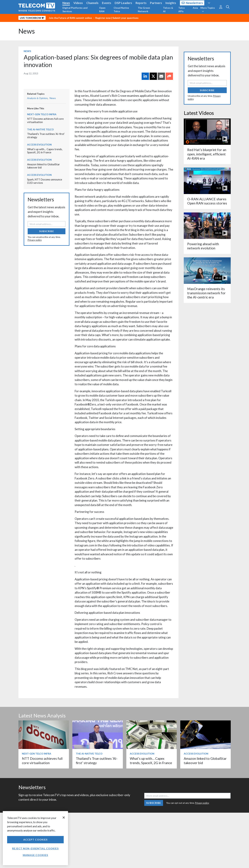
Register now (103, 18)
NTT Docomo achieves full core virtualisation (42, 761)
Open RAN (102, 9)
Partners (156, 3)
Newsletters (192, 3)
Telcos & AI (168, 9)
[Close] (64, 818)
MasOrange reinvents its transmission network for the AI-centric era (206, 293)
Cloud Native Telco (121, 9)
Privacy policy (35, 240)
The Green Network (144, 9)
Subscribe (47, 231)
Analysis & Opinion (37, 98)
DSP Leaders (123, 3)
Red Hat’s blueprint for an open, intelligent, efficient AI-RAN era (207, 154)
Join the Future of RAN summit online (70, 18)
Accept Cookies (35, 840)
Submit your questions (125, 18)
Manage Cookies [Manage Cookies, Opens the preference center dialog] (35, 855)
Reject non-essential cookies (35, 848)
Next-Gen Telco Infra (42, 114)
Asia (195, 8)
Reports (141, 3)
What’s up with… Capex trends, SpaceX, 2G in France (45, 151)
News (66, 3)
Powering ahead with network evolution (203, 246)
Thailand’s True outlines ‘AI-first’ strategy (97, 761)
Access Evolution (39, 145)
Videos (78, 3)
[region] (35, 838)
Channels (92, 3)
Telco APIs (182, 9)
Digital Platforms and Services (75, 9)
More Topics (208, 9)
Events (107, 3)
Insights (171, 3)
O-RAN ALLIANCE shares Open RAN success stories (207, 201)
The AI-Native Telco (40, 129)
